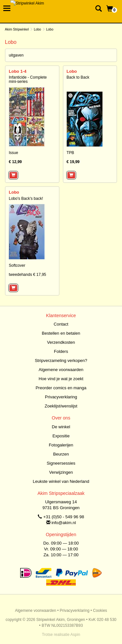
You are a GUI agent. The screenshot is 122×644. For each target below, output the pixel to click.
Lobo (37, 29)
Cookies (100, 611)
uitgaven (16, 55)
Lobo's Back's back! (26, 199)
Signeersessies (61, 463)
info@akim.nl (64, 523)
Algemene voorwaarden (61, 370)
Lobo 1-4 (18, 71)
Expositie (61, 436)
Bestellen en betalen (61, 333)
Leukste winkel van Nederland (61, 481)
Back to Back (78, 77)
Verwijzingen (61, 472)
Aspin (75, 635)
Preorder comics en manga (61, 388)
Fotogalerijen (61, 445)
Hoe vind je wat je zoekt (61, 379)
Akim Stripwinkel (17, 29)
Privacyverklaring (61, 397)
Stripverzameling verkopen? (61, 361)
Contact (61, 324)
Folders (61, 351)
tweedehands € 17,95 (27, 275)
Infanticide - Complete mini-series (28, 79)
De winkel (61, 427)
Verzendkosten (61, 342)
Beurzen (61, 454)
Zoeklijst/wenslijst (61, 406)
